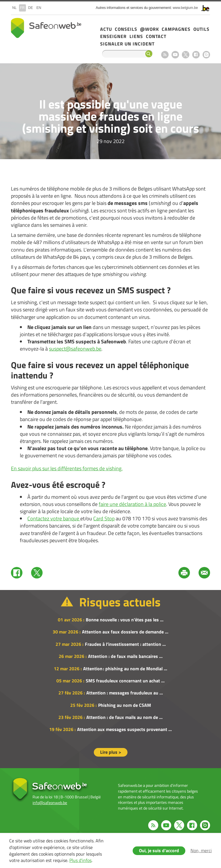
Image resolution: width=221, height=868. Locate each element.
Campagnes (176, 29)
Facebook (196, 55)
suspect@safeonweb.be (75, 349)
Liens (136, 36)
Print (184, 573)
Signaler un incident (127, 44)
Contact (156, 36)
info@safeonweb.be (50, 803)
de (31, 8)
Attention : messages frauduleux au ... (125, 693)
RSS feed (165, 55)
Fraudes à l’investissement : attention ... (125, 644)
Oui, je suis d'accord (159, 850)
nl (14, 8)
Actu (106, 29)
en (39, 8)
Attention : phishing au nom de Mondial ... (125, 669)
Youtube (175, 55)
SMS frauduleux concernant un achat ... (125, 681)
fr (22, 8)
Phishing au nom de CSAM (125, 705)
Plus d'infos (80, 860)
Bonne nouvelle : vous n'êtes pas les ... (125, 620)
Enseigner (113, 36)
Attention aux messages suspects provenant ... (124, 729)
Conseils (126, 29)
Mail (204, 573)
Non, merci (201, 850)
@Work (149, 29)
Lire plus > (111, 752)
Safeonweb (46, 28)
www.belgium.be (185, 8)
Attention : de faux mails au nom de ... (124, 717)
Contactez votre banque (54, 518)
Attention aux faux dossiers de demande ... (125, 632)
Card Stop (104, 518)
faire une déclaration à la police (132, 504)
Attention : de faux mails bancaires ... (125, 656)
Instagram (206, 55)
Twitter (37, 573)
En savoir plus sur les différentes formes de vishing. (67, 468)
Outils (201, 29)
